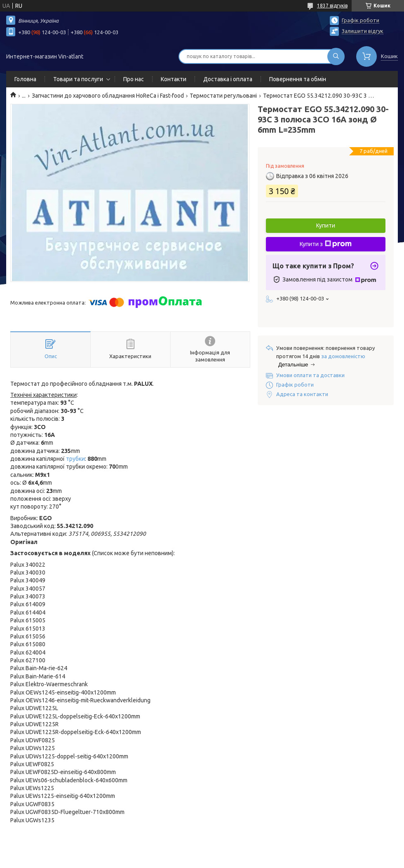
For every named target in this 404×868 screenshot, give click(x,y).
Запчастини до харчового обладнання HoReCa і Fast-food (108, 96)
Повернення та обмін (298, 79)
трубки (75, 459)
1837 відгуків (332, 6)
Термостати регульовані (223, 96)
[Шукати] (336, 56)
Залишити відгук (363, 31)
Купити (326, 225)
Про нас (134, 79)
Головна (25, 79)
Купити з (326, 244)
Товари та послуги (78, 79)
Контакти (174, 79)
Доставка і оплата (228, 79)
